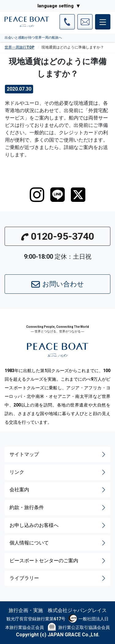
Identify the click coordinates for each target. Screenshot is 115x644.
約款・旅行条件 (58, 508)
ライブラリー (58, 578)
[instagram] (37, 195)
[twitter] (78, 195)
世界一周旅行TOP (19, 47)
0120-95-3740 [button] (58, 236)
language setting (56, 6)
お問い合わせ (58, 285)
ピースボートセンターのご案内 (58, 561)
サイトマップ (58, 454)
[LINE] (57, 195)
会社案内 (58, 490)
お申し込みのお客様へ (58, 525)
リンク (58, 472)
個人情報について (58, 543)
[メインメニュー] (103, 22)
